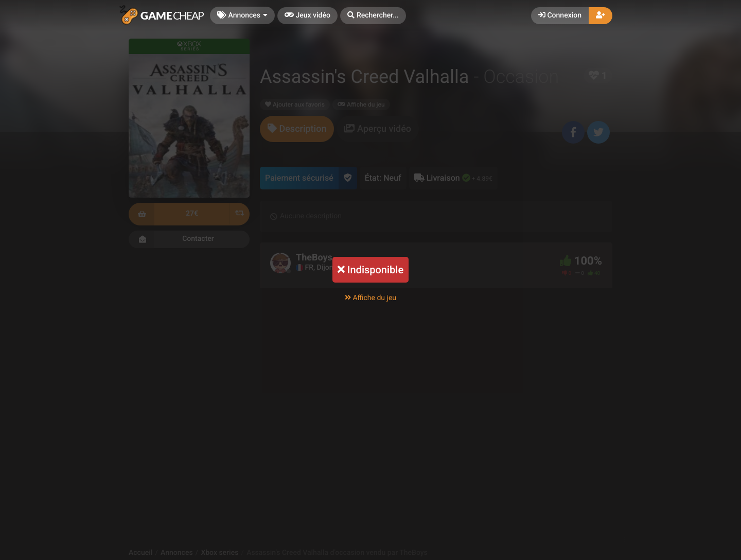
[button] (373, 16)
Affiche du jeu (370, 298)
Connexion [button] (560, 15)
